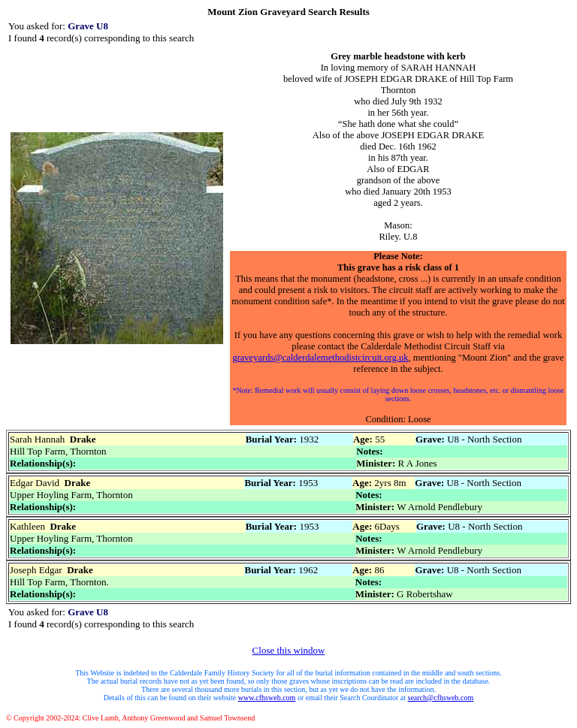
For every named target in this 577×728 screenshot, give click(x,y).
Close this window (289, 650)
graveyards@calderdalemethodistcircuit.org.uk (320, 358)
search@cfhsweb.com (441, 698)
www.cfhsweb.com (267, 698)
